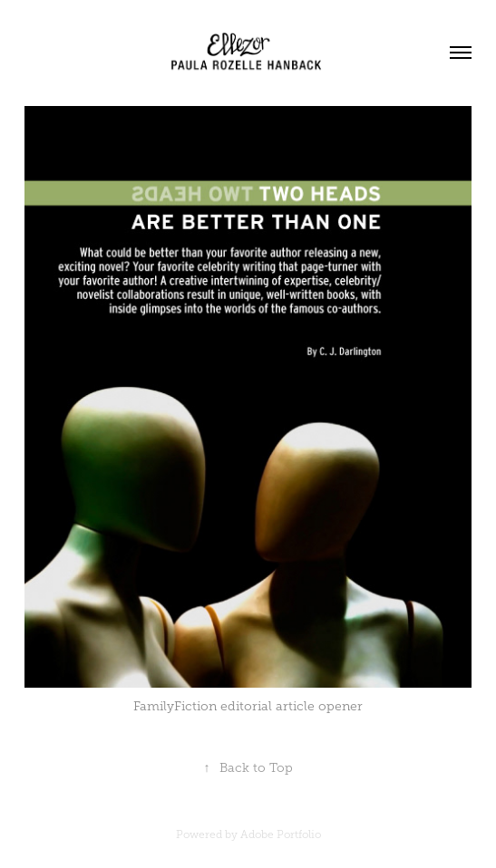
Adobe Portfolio (281, 834)
